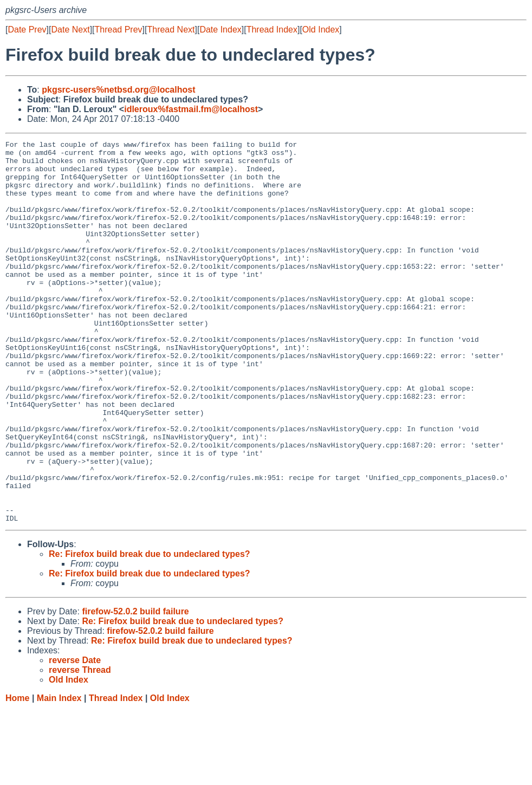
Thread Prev (119, 30)
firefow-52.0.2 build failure (135, 688)
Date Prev (27, 30)
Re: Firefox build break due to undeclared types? (150, 630)
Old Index (321, 30)
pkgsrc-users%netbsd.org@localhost (118, 90)
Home (17, 774)
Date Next (70, 30)
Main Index (59, 774)
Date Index (220, 30)
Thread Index (272, 30)
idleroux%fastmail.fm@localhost (191, 109)
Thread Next (171, 30)
